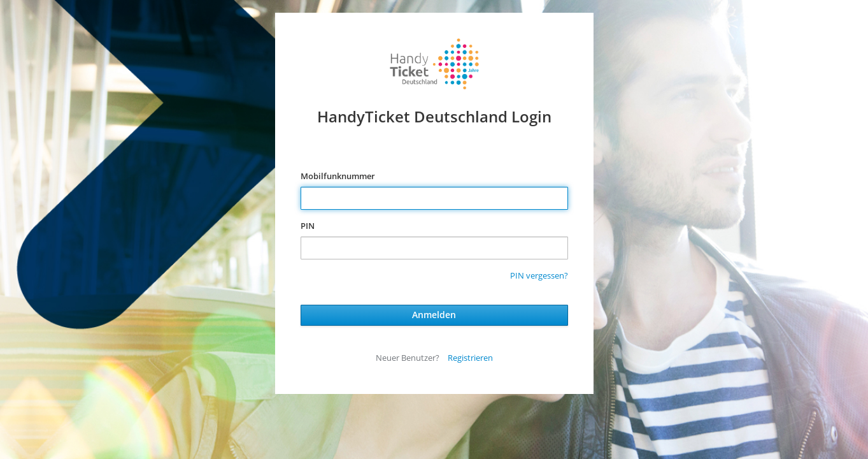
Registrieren (470, 358)
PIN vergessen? (539, 275)
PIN (308, 226)
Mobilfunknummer (338, 176)
